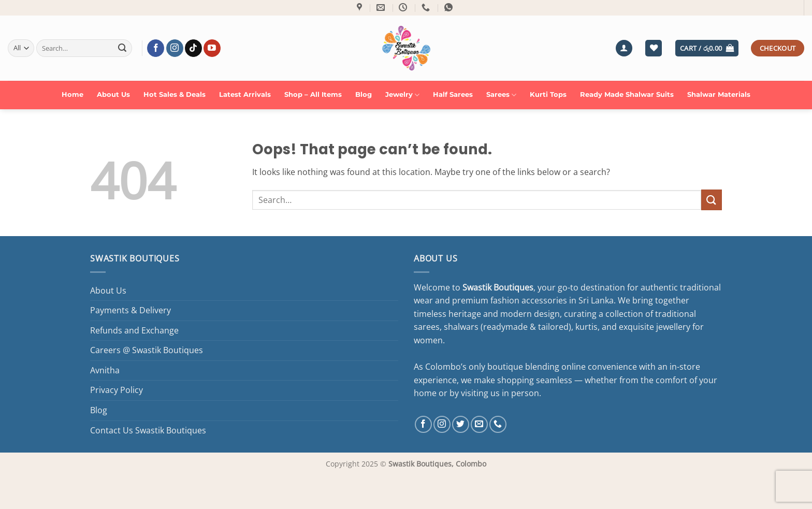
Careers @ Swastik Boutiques (147, 350)
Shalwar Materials (719, 94)
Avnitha (105, 370)
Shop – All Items (313, 94)
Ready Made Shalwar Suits (627, 94)
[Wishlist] (654, 48)
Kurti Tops (548, 94)
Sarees (501, 95)
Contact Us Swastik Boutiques (148, 430)
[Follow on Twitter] (461, 424)
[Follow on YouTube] (212, 48)
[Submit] (122, 48)
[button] (624, 48)
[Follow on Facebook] (156, 48)
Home (72, 94)
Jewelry (402, 95)
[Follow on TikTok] (193, 48)
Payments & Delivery (130, 310)
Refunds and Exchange (134, 330)
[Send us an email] (479, 424)
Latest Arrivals (245, 94)
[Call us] (498, 424)
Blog (364, 94)
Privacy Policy (117, 390)
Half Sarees (453, 94)
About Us (113, 94)
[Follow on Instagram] (175, 48)
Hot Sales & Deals (175, 94)
